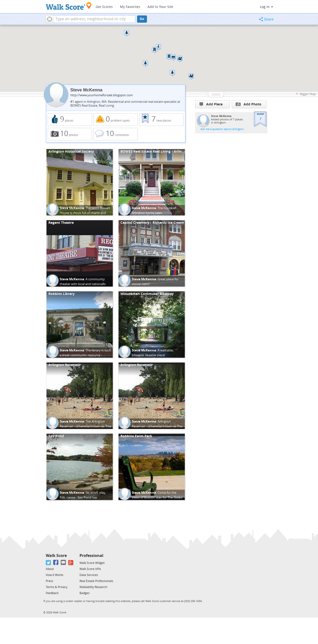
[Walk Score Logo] (69, 6)
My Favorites (130, 7)
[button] (50, 19)
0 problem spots (116, 120)
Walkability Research (93, 587)
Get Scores (104, 7)
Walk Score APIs (90, 569)
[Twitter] (49, 563)
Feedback (52, 593)
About (50, 569)
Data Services (89, 575)
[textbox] (94, 19)
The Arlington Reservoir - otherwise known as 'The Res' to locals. (85, 426)
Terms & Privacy (57, 587)
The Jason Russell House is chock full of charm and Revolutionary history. (85, 213)
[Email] (63, 563)
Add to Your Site (160, 7)
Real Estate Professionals (96, 581)
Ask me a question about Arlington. (222, 129)
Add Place (211, 104)
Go (142, 19)
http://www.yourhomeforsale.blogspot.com (102, 95)
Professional (91, 556)
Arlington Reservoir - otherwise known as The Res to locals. (157, 426)
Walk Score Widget (92, 563)
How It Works (55, 575)
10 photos (70, 134)
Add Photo (248, 104)
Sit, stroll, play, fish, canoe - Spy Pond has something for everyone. (83, 497)
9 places (70, 120)
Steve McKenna (72, 208)
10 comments (116, 134)
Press (50, 581)
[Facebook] (56, 563)
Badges (85, 593)
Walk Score (56, 556)
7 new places (161, 120)
